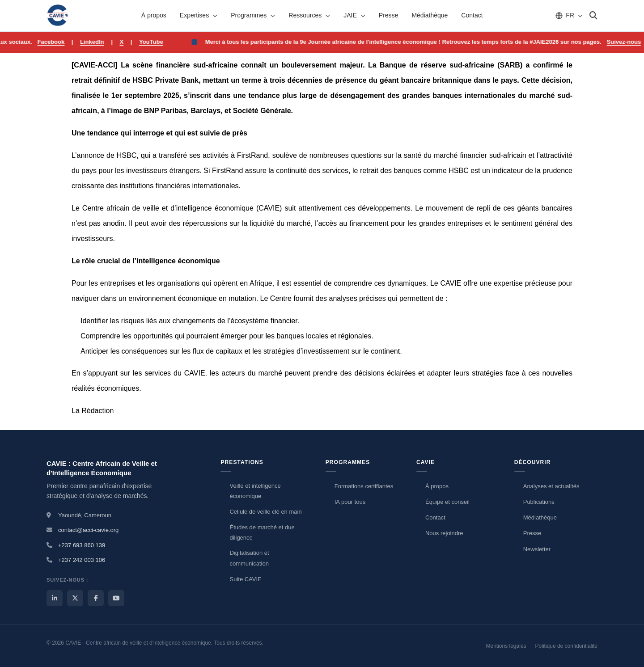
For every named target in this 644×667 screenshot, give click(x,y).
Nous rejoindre (444, 533)
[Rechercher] (593, 16)
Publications (539, 502)
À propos (154, 15)
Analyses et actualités (551, 486)
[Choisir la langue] (569, 15)
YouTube (161, 42)
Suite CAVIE (245, 579)
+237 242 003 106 (82, 560)
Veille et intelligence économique (255, 491)
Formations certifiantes (364, 486)
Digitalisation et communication (249, 558)
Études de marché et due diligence (262, 532)
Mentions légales (506, 646)
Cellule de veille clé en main (265, 512)
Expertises (199, 15)
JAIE (354, 15)
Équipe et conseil (447, 502)
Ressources (309, 15)
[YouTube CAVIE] (116, 598)
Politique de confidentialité (566, 646)
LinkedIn (102, 42)
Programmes (253, 15)
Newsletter (537, 549)
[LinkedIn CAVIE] (55, 598)
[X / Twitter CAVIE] (75, 598)
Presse (389, 15)
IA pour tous (350, 502)
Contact (472, 15)
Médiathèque (430, 15)
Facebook (61, 42)
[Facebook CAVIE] (96, 598)
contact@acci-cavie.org (88, 530)
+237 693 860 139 (82, 545)
